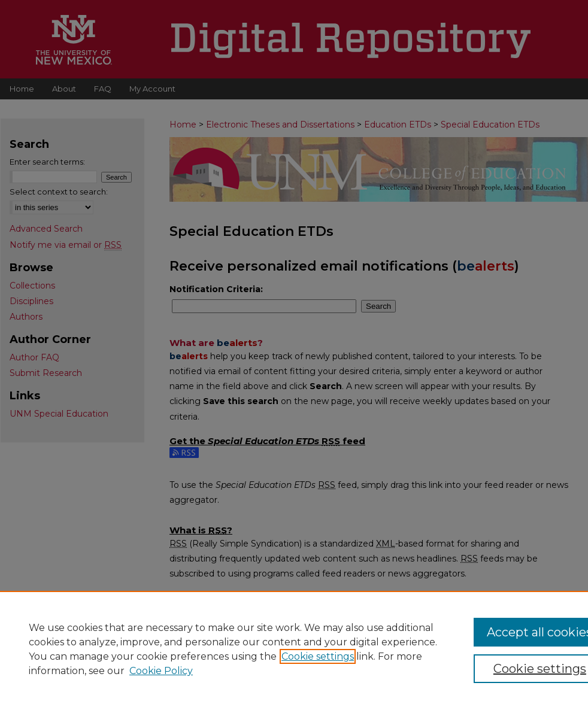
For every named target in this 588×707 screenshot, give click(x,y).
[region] (294, 649)
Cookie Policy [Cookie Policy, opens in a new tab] (161, 671)
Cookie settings (318, 656)
